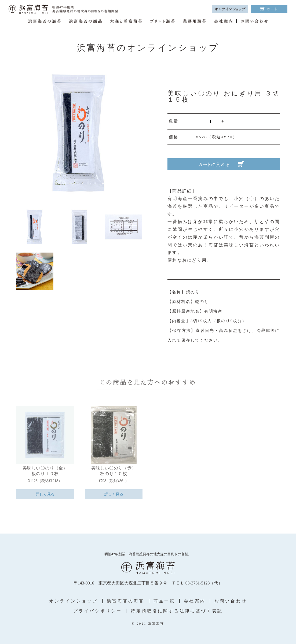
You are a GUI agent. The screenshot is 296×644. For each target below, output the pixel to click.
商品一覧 (164, 601)
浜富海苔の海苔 (126, 601)
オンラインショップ (73, 601)
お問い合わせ (231, 601)
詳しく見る (45, 494)
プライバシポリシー (98, 611)
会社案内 (195, 601)
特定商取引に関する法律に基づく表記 (177, 611)
